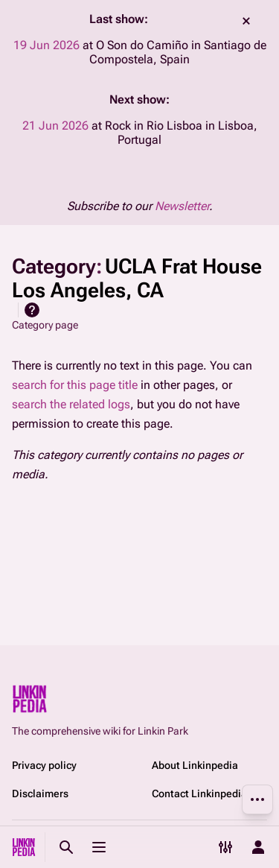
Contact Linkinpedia (199, 793)
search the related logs (71, 404)
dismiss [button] (246, 21)
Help (32, 310)
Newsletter (182, 206)
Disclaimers (40, 793)
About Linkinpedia (195, 765)
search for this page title (75, 385)
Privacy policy (44, 765)
